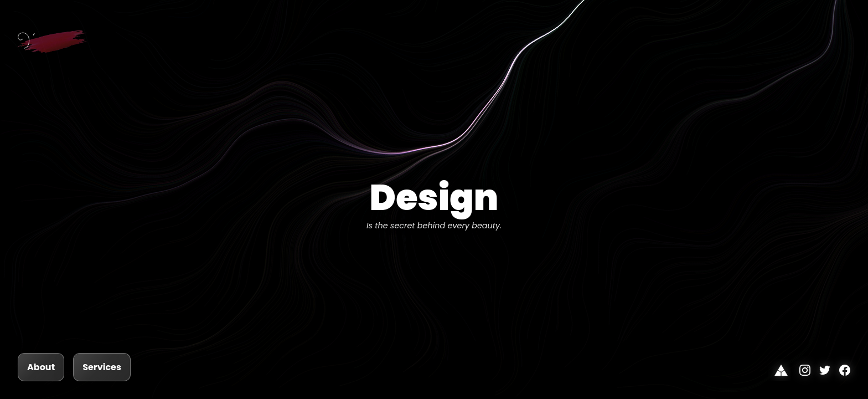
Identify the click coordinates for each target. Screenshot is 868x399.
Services (102, 367)
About (41, 367)
